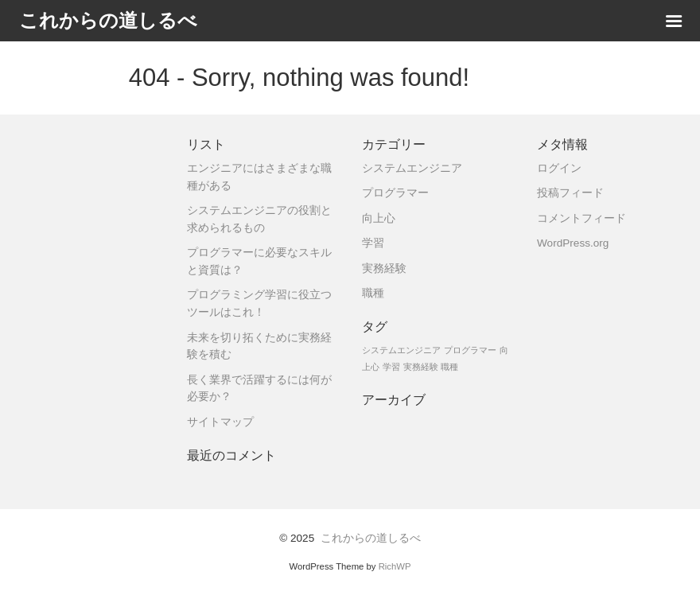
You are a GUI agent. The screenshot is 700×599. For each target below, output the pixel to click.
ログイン (559, 168)
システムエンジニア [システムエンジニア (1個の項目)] (401, 350)
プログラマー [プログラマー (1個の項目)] (470, 350)
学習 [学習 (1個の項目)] (391, 367)
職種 (373, 293)
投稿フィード (570, 193)
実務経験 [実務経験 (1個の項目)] (421, 367)
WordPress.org (573, 243)
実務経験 (384, 268)
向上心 (379, 218)
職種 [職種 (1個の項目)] (449, 367)
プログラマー (395, 193)
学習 (373, 243)
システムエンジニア (412, 168)
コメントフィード (581, 218)
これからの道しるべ (371, 538)
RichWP (395, 566)
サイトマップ (220, 422)
